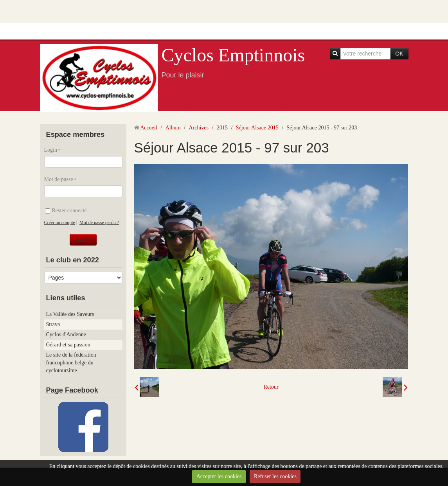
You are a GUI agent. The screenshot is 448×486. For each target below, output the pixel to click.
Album (173, 128)
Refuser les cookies (275, 476)
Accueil (149, 128)
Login (51, 150)
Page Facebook (72, 390)
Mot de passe (59, 179)
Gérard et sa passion (68, 345)
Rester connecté (66, 211)
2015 (222, 128)
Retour (271, 387)
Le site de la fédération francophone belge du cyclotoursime (71, 363)
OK (399, 54)
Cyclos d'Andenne (66, 334)
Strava (53, 324)
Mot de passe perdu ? (99, 222)
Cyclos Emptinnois (233, 55)
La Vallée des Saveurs (70, 314)
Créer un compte (60, 222)
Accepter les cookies (219, 476)
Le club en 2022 (73, 260)
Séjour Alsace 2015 (257, 128)
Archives (199, 128)
